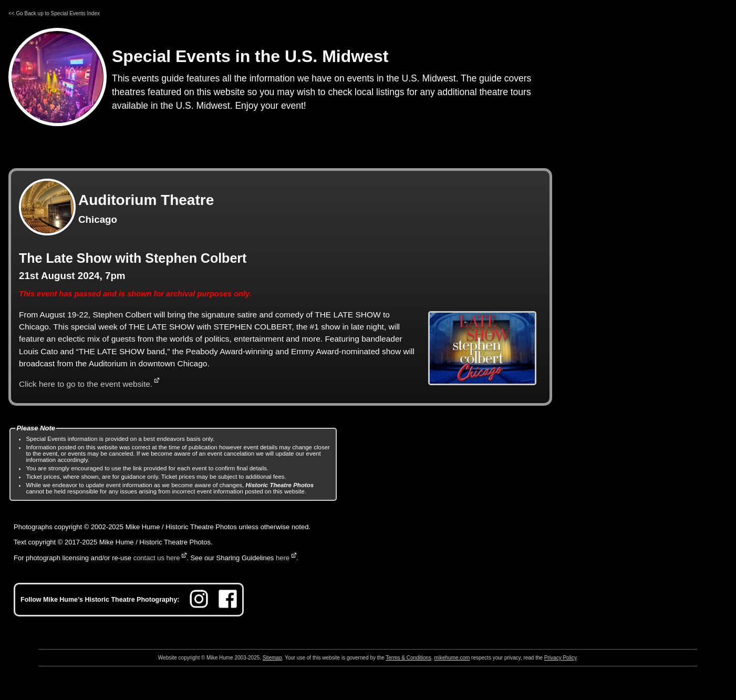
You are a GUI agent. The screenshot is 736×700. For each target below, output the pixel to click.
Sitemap (272, 658)
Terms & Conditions (408, 658)
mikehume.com (452, 658)
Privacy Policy (561, 658)
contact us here (157, 558)
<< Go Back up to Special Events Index (54, 13)
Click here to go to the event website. (86, 384)
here (283, 558)
